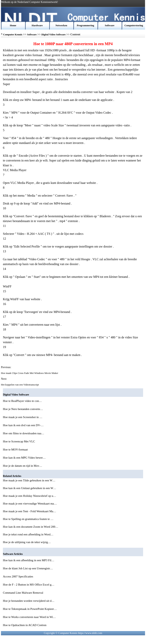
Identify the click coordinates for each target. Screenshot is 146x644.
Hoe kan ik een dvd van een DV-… (23, 425)
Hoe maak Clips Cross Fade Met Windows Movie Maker (30, 373)
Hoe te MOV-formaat (16, 450)
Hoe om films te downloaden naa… (24, 433)
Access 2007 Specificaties (18, 576)
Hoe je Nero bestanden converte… (23, 409)
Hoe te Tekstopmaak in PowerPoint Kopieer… (30, 609)
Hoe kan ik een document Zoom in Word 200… (31, 527)
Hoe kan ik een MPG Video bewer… (24, 458)
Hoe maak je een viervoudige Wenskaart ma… (30, 504)
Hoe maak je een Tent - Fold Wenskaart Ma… (29, 511)
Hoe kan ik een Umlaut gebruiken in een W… (29, 488)
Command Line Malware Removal (23, 593)
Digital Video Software (53, 34)
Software (110, 25)
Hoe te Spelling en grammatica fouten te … (28, 519)
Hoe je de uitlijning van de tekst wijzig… (27, 542)
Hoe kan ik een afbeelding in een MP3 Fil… (29, 560)
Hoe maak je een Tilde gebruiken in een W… (29, 480)
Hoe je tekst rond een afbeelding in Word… (28, 534)
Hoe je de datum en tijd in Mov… (22, 466)
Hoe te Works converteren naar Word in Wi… (29, 617)
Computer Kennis (13, 34)
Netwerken (61, 25)
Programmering (85, 25)
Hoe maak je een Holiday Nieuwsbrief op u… (29, 496)
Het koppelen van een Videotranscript (20, 385)
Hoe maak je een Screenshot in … (23, 417)
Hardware (37, 25)
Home (13, 25)
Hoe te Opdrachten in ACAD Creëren (25, 625)
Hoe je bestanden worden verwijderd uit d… (29, 601)
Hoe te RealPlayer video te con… (22, 401)
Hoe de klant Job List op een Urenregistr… (28, 568)
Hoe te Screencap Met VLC (19, 441)
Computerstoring (134, 25)
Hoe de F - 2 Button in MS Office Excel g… (29, 585)
